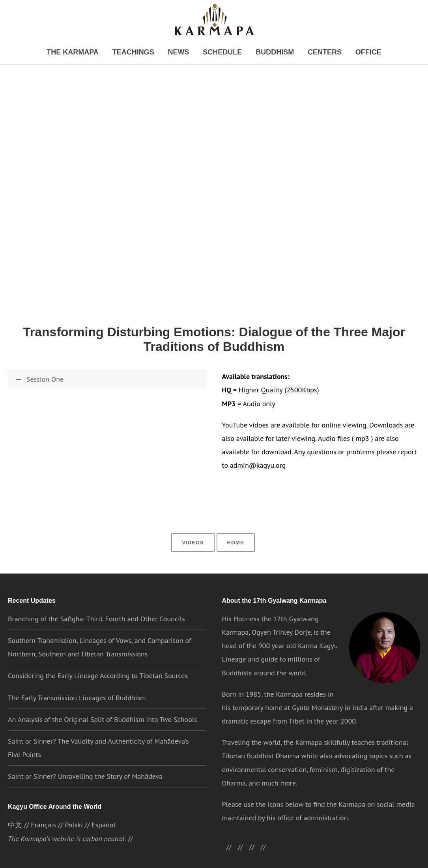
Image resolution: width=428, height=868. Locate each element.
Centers (311, 53)
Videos (193, 532)
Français (43, 816)
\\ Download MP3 (132, 404)
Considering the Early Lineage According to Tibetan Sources (97, 666)
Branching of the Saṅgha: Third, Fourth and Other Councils (96, 609)
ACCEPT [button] (350, 855)
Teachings (142, 53)
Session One (39, 382)
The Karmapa (89, 53)
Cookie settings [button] (307, 855)
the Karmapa (283, 685)
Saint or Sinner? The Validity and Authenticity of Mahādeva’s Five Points (105, 738)
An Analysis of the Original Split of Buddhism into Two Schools (103, 710)
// (257, 837)
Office (350, 53)
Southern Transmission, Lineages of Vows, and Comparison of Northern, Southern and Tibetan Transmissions (99, 638)
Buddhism (267, 53)
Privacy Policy (261, 855)
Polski (73, 816)
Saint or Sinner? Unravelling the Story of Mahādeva (85, 767)
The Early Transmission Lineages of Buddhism (77, 688)
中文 (15, 816)
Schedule (221, 53)
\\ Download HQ (77, 404)
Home (235, 532)
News (182, 53)
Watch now (33, 404)
